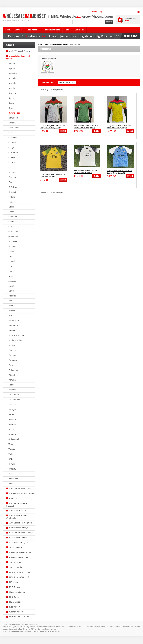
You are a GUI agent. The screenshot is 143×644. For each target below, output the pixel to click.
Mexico (12, 311)
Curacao (12, 162)
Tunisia (12, 449)
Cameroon (13, 118)
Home (94, 12)
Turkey (11, 454)
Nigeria (12, 330)
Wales (11, 484)
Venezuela (13, 479)
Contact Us (34, 624)
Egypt (11, 182)
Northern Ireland (16, 340)
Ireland (12, 261)
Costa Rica (13, 152)
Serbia (11, 414)
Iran (10, 256)
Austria (12, 88)
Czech (11, 167)
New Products (15, 624)
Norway (12, 345)
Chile (11, 133)
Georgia (12, 212)
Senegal (12, 409)
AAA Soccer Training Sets (21, 523)
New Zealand (14, 325)
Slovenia (12, 424)
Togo (11, 444)
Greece (12, 227)
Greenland (13, 231)
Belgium (12, 93)
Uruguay (12, 469)
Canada (12, 123)
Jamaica (12, 281)
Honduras (13, 241)
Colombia (13, 138)
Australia (12, 83)
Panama (12, 355)
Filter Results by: (48, 82)
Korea (11, 291)
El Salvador (14, 187)
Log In (101, 12)
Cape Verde (14, 128)
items (128, 21)
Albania (12, 63)
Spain (11, 429)
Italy (10, 271)
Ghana (11, 222)
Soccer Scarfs (15, 567)
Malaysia (12, 296)
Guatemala (13, 236)
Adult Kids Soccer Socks (20, 552)
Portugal (12, 380)
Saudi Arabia (14, 400)
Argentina (13, 73)
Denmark (13, 172)
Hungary (12, 246)
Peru (11, 365)
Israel (11, 266)
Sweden (12, 434)
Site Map (25, 624)
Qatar (11, 385)
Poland (12, 375)
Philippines (13, 370)
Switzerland (14, 439)
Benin (11, 98)
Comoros (13, 142)
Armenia (12, 78)
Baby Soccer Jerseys (19, 528)
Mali (10, 301)
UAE (11, 459)
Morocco (12, 316)
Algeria (12, 68)
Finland (12, 197)
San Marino (14, 395)
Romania (12, 390)
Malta (11, 306)
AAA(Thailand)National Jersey (56, 44)
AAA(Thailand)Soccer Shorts (22, 493)
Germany (13, 217)
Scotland (12, 405)
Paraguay (13, 360)
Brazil (11, 108)
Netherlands (14, 320)
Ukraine (12, 464)
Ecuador (12, 177)
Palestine (13, 350)
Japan (11, 286)
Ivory (11, 276)
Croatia (12, 157)
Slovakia (12, 419)
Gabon (11, 207)
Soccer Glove (15, 562)
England (12, 192)
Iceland (12, 251)
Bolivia (11, 103)
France (12, 202)
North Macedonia (16, 335)
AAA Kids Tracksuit (18, 511)
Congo (11, 147)
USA (11, 474)
